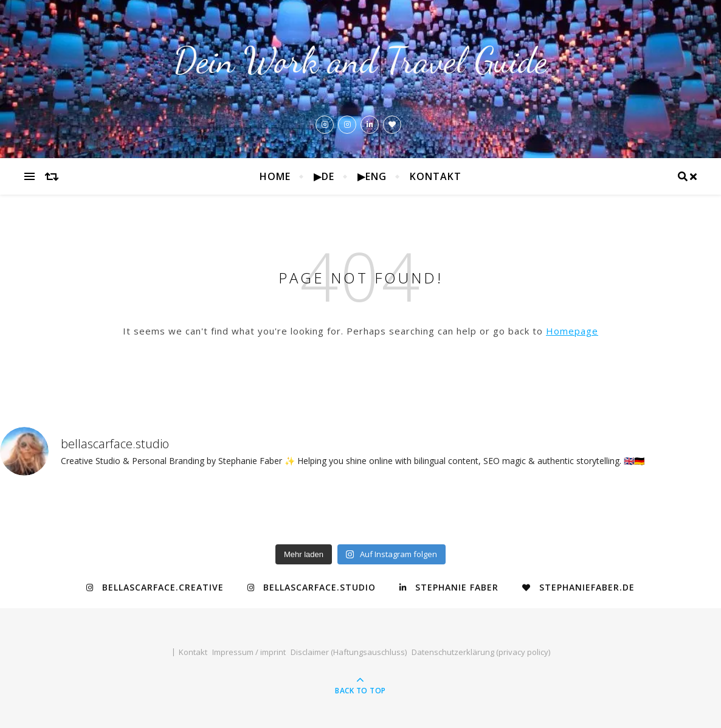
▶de (324, 176)
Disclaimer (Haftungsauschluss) (349, 652)
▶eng (372, 176)
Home (275, 176)
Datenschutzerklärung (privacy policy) (481, 652)
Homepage (572, 331)
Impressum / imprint (249, 652)
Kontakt (436, 176)
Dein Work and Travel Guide (360, 61)
